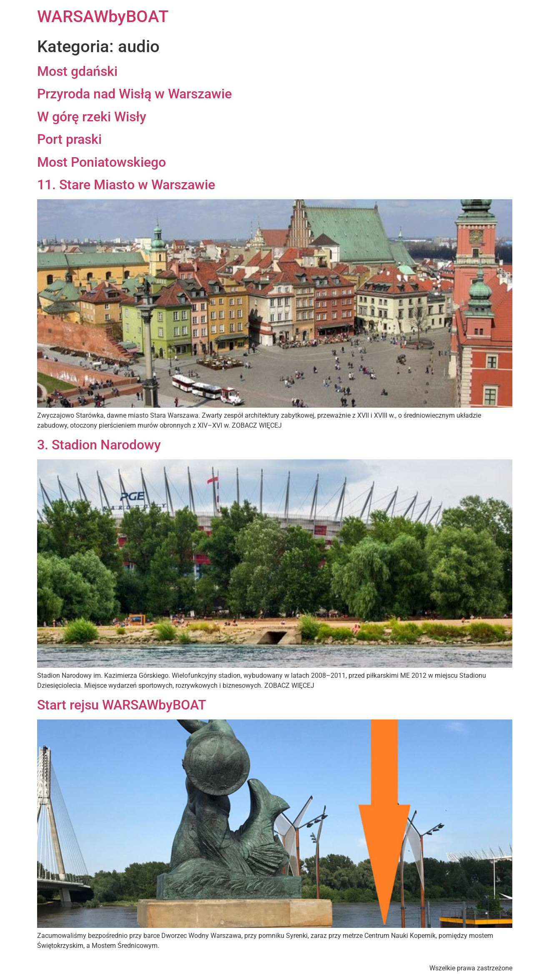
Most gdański (77, 71)
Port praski (69, 139)
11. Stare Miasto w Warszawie (126, 185)
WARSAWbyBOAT (103, 16)
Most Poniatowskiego (102, 162)
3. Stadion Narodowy (99, 445)
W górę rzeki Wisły (92, 117)
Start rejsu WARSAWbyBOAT (122, 705)
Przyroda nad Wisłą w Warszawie (134, 94)
